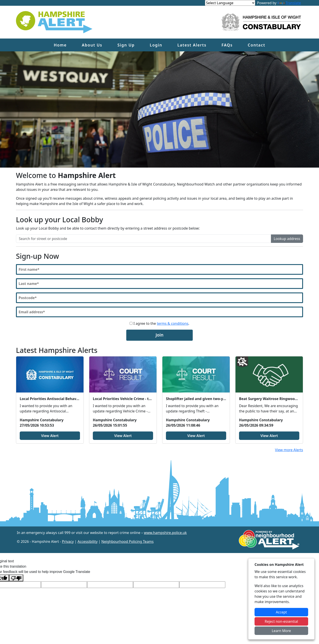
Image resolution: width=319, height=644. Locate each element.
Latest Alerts (192, 45)
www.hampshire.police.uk (165, 533)
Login (156, 45)
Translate (289, 3)
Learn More (281, 631)
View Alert (50, 436)
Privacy (68, 542)
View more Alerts (289, 450)
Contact (256, 45)
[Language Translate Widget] (230, 3)
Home (60, 45)
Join (159, 335)
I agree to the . (159, 323)
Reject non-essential (281, 621)
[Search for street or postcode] (144, 239)
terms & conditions (173, 323)
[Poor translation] (16, 578)
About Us (92, 45)
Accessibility (88, 542)
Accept (281, 612)
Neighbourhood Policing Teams (127, 542)
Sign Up (126, 45)
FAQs (227, 45)
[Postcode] (159, 298)
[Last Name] (159, 284)
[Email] (159, 312)
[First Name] (159, 269)
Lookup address (287, 239)
